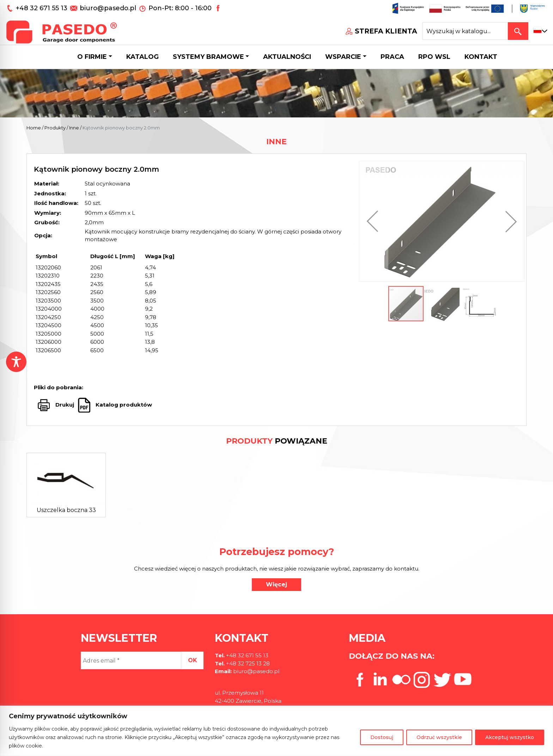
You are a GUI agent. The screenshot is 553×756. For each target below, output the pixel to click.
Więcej (276, 584)
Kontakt (481, 57)
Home (34, 128)
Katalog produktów (123, 405)
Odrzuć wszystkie (439, 737)
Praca (392, 57)
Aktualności (287, 57)
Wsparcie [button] (343, 57)
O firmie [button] (92, 57)
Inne (74, 128)
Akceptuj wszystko (510, 737)
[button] (374, 221)
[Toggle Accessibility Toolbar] (16, 362)
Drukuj (65, 405)
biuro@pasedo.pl (108, 8)
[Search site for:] (465, 31)
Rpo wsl (434, 57)
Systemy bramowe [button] (208, 57)
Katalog (142, 57)
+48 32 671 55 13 (42, 8)
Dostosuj (382, 737)
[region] (276, 731)
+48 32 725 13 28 (247, 663)
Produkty (55, 128)
